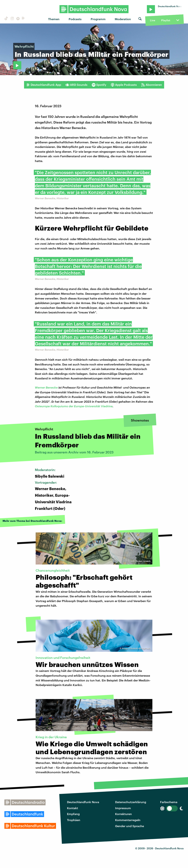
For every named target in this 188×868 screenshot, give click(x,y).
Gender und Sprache (130, 826)
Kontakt (73, 808)
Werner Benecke (46, 387)
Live (153, 20)
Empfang (73, 814)
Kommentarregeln (128, 820)
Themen (54, 19)
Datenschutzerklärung (131, 802)
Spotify (99, 85)
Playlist (166, 20)
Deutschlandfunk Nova (83, 802)
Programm (98, 19)
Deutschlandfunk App (44, 85)
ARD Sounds (76, 85)
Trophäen (74, 820)
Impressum (123, 808)
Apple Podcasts (124, 85)
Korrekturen (123, 814)
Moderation (123, 19)
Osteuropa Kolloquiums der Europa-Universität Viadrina (74, 406)
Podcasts (75, 19)
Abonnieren (152, 85)
